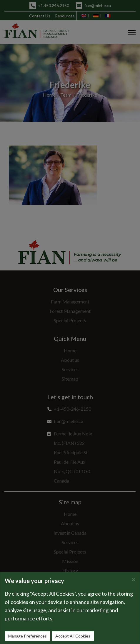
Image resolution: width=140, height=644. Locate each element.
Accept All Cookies (73, 636)
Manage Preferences (27, 636)
